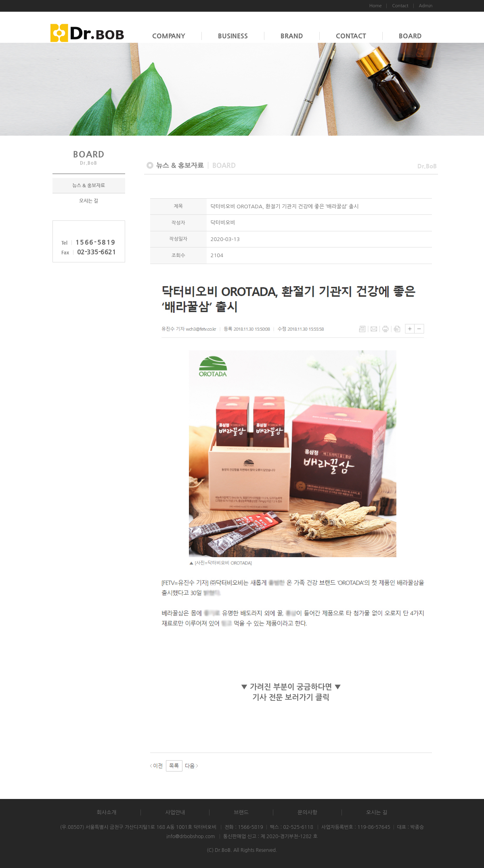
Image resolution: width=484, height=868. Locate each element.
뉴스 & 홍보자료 (89, 186)
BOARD (410, 36)
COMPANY (169, 36)
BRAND (292, 36)
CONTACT (351, 36)
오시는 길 (89, 201)
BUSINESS (233, 36)
